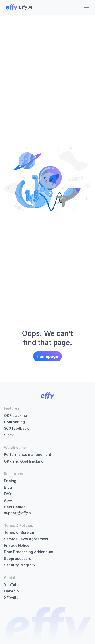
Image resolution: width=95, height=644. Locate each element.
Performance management (28, 454)
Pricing (10, 481)
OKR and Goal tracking (24, 461)
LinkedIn (11, 591)
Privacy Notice (17, 545)
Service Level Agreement (26, 539)
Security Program (19, 565)
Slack (9, 435)
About (9, 500)
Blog (8, 487)
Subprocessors (18, 559)
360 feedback (16, 428)
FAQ (8, 494)
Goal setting (14, 422)
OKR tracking (15, 415)
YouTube (12, 585)
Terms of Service (19, 532)
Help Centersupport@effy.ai (18, 510)
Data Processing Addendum (29, 552)
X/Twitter (12, 598)
